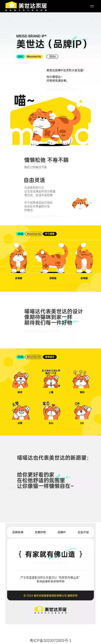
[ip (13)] (50, 464)
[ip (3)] (50, 68)
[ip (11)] (50, 373)
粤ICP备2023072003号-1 (51, 641)
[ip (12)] (50, 416)
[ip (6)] (50, 167)
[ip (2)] (50, 31)
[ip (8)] (50, 241)
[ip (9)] (50, 274)
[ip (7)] (50, 205)
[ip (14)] (50, 508)
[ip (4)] (50, 118)
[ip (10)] (50, 320)
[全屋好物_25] (50, 574)
